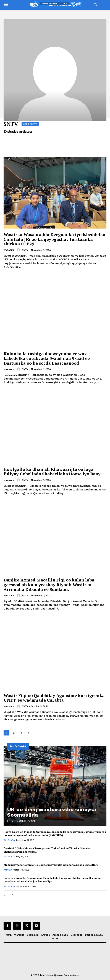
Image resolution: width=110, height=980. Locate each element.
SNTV (25, 250)
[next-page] (28, 733)
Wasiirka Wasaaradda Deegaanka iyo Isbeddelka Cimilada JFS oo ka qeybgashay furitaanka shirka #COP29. (54, 239)
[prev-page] (94, 752)
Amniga (8, 870)
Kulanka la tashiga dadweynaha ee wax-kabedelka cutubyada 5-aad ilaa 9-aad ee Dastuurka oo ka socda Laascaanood (47, 358)
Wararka (9, 250)
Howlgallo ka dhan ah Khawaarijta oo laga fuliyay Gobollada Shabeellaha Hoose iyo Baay (52, 471)
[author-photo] (19, 250)
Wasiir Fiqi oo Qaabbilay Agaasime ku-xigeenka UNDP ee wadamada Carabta (54, 698)
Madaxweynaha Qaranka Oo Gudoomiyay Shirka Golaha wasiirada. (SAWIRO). (51, 865)
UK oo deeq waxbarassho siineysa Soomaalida (52, 812)
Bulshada (9, 840)
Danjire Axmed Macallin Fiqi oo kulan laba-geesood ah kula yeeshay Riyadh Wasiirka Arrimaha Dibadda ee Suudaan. (50, 585)
